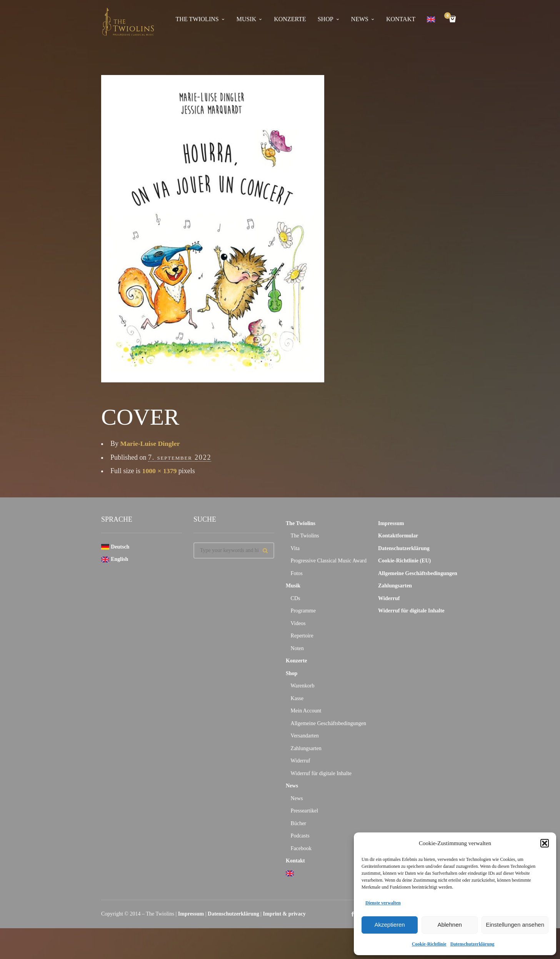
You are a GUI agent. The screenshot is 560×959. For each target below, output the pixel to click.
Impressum (391, 523)
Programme (303, 611)
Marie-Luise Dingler (151, 444)
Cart (449, 16)
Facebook (301, 848)
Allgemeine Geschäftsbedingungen (328, 723)
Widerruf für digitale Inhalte (321, 773)
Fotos (297, 573)
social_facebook (353, 914)
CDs (296, 598)
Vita (295, 548)
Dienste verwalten (383, 903)
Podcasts (300, 836)
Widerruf (301, 761)
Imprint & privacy (284, 914)
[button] (545, 843)
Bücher (298, 823)
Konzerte (290, 19)
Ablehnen (449, 925)
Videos (298, 623)
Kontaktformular (398, 536)
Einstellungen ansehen (515, 925)
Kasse (297, 698)
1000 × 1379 (160, 471)
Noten (297, 648)
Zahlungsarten (306, 748)
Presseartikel (305, 811)
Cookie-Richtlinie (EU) (404, 561)
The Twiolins (197, 19)
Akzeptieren (389, 925)
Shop (326, 19)
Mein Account (306, 711)
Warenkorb (303, 686)
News (360, 19)
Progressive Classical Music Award (329, 561)
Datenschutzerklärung (472, 944)
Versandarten (305, 736)
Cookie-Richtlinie (429, 944)
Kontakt (401, 19)
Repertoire (302, 636)
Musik (247, 19)
